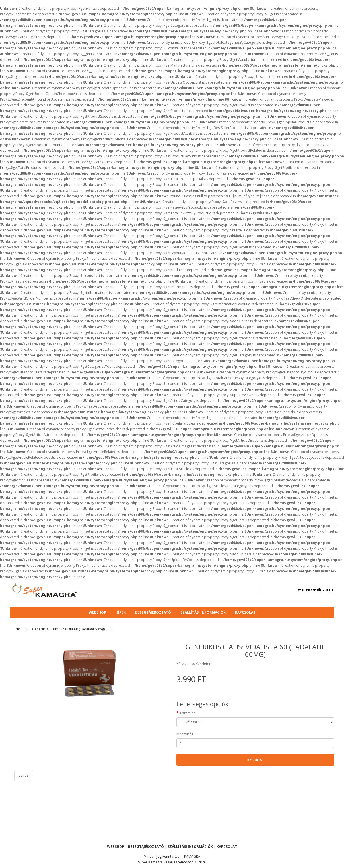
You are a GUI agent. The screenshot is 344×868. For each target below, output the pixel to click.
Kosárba (255, 760)
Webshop (97, 612)
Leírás (24, 775)
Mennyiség (185, 734)
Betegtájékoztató (153, 612)
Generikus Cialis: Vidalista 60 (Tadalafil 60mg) (68, 629)
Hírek (121, 612)
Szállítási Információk (203, 612)
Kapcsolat (245, 612)
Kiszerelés (187, 713)
